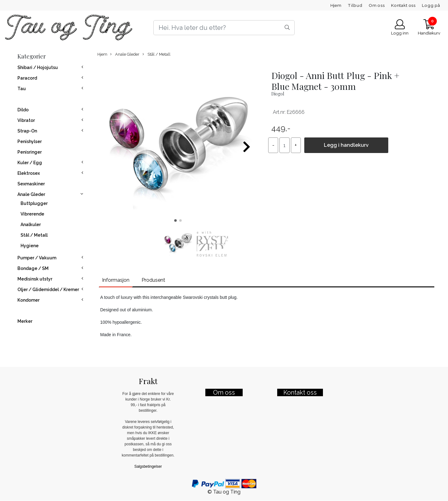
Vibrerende (32, 214)
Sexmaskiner (31, 184)
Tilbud (355, 5)
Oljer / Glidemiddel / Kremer (48, 290)
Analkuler (31, 225)
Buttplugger (34, 203)
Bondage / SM (33, 268)
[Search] (224, 28)
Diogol (278, 94)
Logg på (431, 5)
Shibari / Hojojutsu (38, 67)
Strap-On (27, 131)
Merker (25, 321)
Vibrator (26, 120)
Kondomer (28, 300)
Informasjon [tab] (116, 280)
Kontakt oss (403, 5)
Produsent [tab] (153, 280)
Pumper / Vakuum (37, 258)
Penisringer (30, 152)
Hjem (336, 5)
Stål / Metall (34, 235)
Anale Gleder (31, 194)
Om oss (377, 5)
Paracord (27, 78)
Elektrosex (29, 173)
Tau (22, 89)
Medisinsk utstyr (35, 279)
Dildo (23, 110)
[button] (175, 220)
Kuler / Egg (30, 163)
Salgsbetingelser (148, 466)
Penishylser (30, 141)
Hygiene (30, 246)
